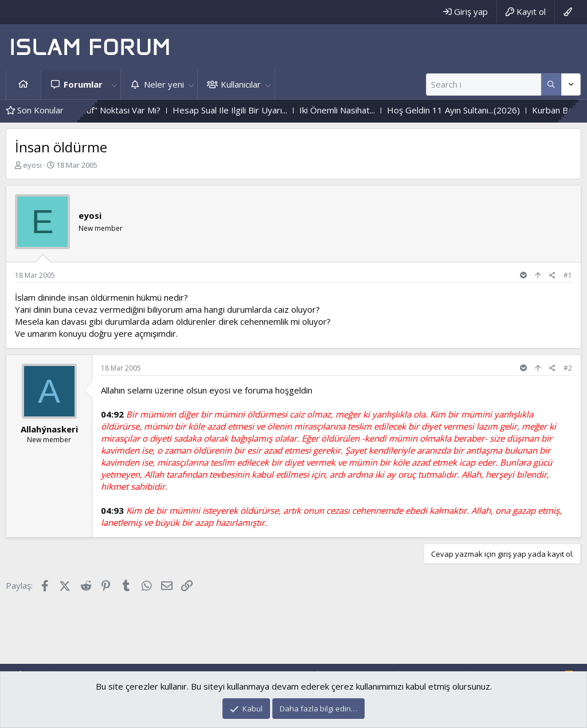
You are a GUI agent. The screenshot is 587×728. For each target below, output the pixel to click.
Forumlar (83, 84)
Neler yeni (164, 84)
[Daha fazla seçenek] (551, 84)
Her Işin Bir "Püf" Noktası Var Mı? (108, 110)
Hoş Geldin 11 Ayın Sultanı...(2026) (465, 110)
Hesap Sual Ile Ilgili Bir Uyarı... (242, 110)
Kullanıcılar (241, 84)
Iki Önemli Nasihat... (349, 110)
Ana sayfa (24, 84)
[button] (114, 84)
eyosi (32, 165)
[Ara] (484, 84)
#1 (568, 275)
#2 (568, 368)
